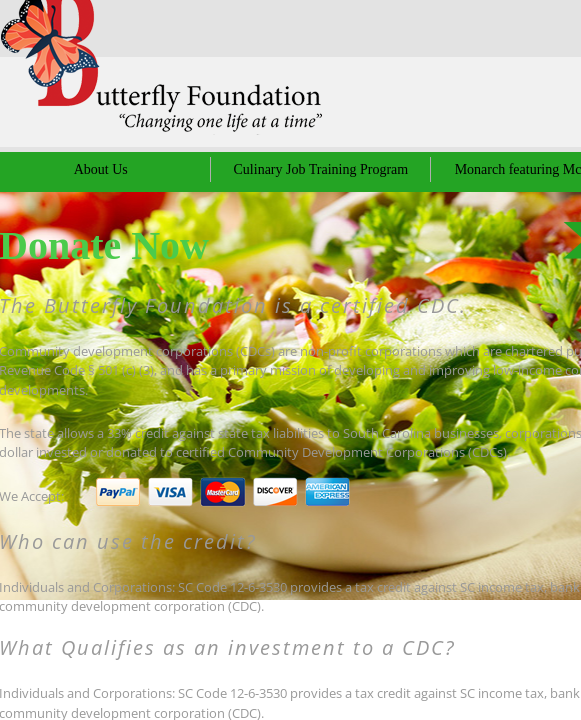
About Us (101, 169)
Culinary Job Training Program (321, 169)
